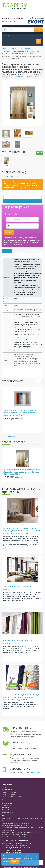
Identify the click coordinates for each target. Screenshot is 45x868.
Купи (23, 201)
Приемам (15, 862)
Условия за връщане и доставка (12, 797)
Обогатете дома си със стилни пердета (14, 835)
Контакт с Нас (6, 805)
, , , (15, 846)
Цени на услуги (7, 803)
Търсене (39, 30)
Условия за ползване (9, 792)
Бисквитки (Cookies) (8, 812)
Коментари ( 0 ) (19, 251)
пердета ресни (12, 436)
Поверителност (7, 790)
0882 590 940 (7, 36)
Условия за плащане (9, 794)
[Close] (37, 856)
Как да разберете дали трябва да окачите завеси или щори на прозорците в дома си (21, 697)
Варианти (6, 155)
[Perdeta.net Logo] (15, 7)
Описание (7, 251)
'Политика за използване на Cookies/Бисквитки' (19, 856)
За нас (4, 788)
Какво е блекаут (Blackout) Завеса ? (13, 837)
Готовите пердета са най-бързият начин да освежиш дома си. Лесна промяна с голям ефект (22, 530)
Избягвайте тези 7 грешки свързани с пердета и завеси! (20, 832)
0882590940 (35, 773)
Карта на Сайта (7, 810)
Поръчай (9, 232)
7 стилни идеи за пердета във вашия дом (19, 588)
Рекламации (6, 808)
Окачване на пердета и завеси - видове (20, 642)
